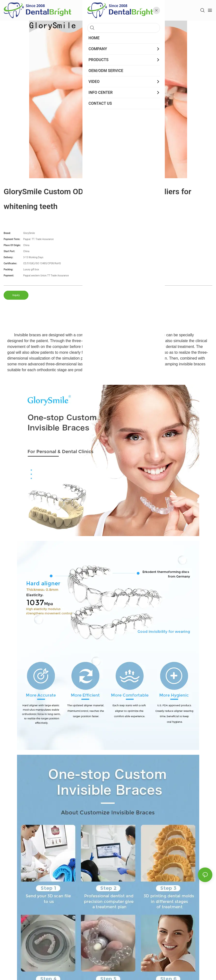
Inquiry (16, 295)
